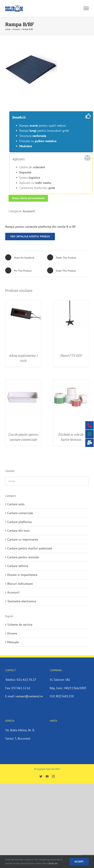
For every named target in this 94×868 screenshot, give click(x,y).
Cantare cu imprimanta (23, 539)
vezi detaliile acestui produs (30, 236)
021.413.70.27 (26, 680)
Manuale (13, 642)
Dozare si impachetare (22, 575)
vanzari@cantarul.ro (29, 696)
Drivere (12, 633)
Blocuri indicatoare (20, 584)
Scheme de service (20, 625)
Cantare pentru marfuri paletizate (30, 548)
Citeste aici (53, 863)
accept (79, 862)
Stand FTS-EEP (71, 355)
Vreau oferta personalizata (28, 198)
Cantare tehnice (18, 566)
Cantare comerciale (20, 513)
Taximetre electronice (22, 601)
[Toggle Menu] (86, 8)
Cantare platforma (19, 522)
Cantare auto (16, 504)
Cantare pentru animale (23, 557)
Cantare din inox (18, 531)
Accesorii (29, 211)
